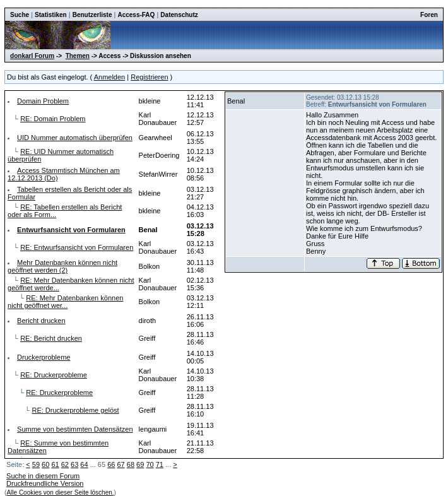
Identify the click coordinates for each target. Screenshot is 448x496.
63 (74, 464)
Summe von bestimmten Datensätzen (75, 429)
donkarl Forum (32, 56)
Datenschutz (179, 15)
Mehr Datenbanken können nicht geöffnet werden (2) (62, 266)
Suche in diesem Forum (43, 476)
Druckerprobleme (44, 357)
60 (45, 464)
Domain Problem (43, 101)
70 (150, 464)
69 (140, 464)
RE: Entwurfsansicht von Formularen (77, 247)
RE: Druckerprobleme (54, 375)
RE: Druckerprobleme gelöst (75, 410)
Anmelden (110, 77)
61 (55, 464)
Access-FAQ (136, 15)
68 (131, 464)
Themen (78, 56)
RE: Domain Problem (53, 119)
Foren (429, 15)
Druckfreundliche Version (45, 483)
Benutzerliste (92, 15)
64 (84, 464)
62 (65, 464)
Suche (20, 15)
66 (111, 464)
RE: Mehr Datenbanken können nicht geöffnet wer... (65, 302)
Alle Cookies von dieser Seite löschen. (60, 493)
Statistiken (51, 15)
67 (121, 464)
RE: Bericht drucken (51, 338)
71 (160, 464)
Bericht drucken (41, 321)
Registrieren (149, 77)
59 (36, 464)
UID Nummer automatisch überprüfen (75, 138)
